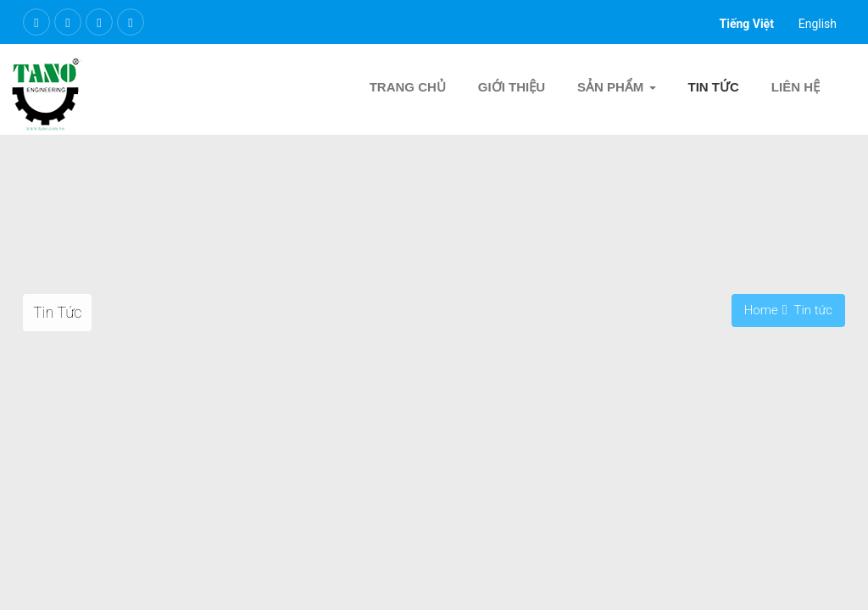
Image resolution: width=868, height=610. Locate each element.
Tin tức (714, 87)
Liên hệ (796, 87)
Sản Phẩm (617, 87)
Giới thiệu (512, 87)
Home (761, 310)
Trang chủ (408, 87)
